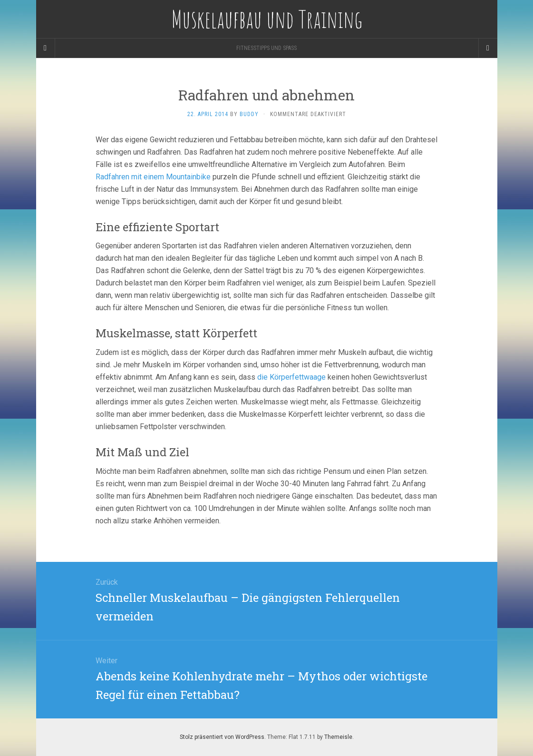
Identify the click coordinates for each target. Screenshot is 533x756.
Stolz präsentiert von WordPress (222, 737)
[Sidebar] (46, 48)
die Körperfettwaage (291, 377)
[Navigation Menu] (488, 48)
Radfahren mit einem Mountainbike (153, 177)
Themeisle (338, 737)
